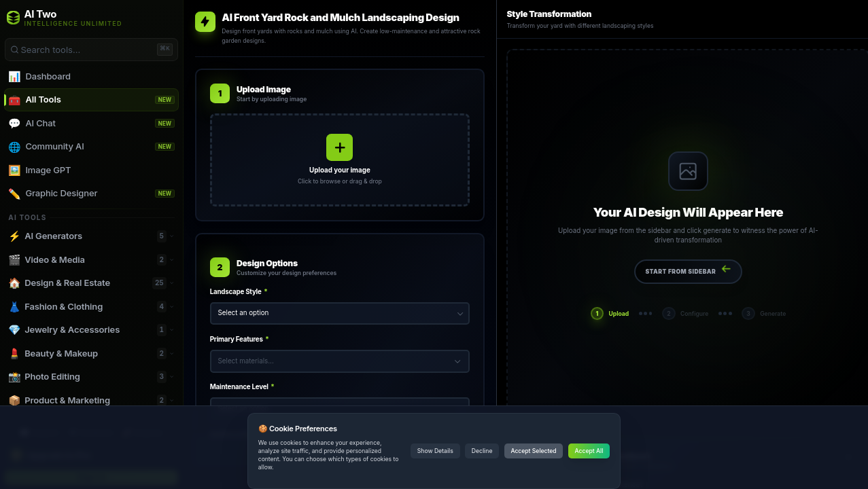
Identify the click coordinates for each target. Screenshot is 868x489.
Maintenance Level (242, 387)
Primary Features (240, 339)
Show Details (435, 451)
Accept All (589, 451)
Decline (482, 451)
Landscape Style (239, 292)
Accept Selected (533, 451)
